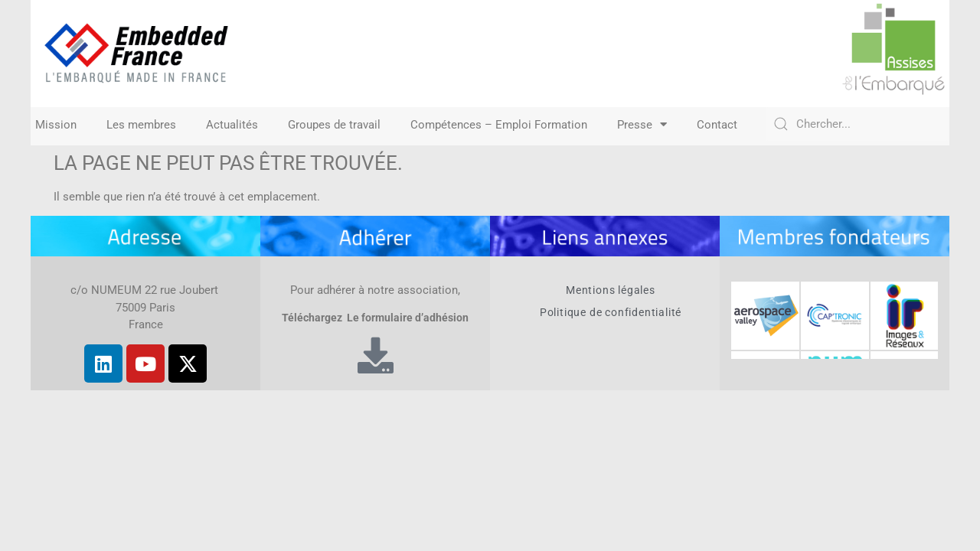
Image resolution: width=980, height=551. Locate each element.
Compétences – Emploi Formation (499, 125)
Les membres (141, 125)
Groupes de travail (334, 125)
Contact (717, 125)
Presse (642, 125)
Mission (56, 125)
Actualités (232, 125)
